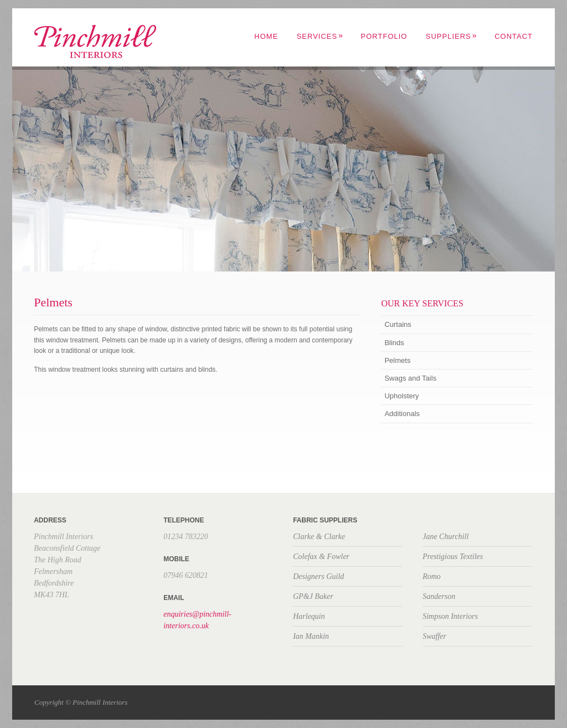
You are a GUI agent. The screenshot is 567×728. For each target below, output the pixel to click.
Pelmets (397, 360)
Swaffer (434, 636)
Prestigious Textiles (453, 557)
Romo (432, 576)
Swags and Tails (410, 378)
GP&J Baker (313, 596)
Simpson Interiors (450, 616)
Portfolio (384, 36)
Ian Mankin (311, 636)
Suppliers (452, 36)
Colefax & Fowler (321, 557)
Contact (514, 36)
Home (266, 36)
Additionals (402, 414)
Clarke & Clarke (319, 537)
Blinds (394, 343)
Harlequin (309, 616)
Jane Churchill (445, 537)
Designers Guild (318, 576)
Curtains (398, 324)
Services (320, 36)
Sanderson (439, 596)
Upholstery (401, 396)
